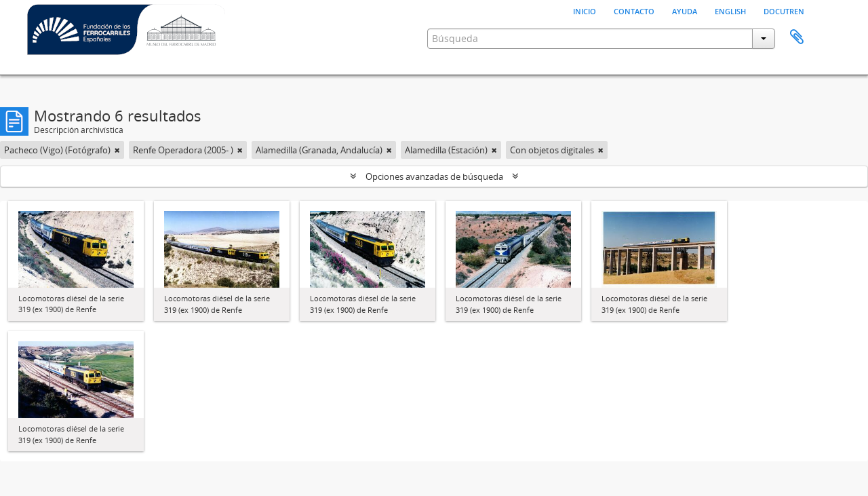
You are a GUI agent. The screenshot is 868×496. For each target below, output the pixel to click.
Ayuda (685, 10)
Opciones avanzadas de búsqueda (434, 176)
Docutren (784, 10)
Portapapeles (797, 37)
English (730, 10)
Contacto (634, 10)
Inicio (585, 10)
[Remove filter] (117, 150)
